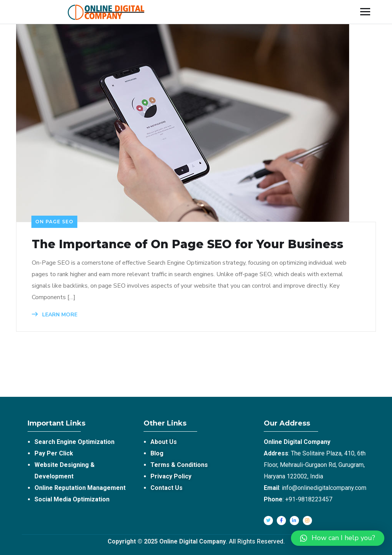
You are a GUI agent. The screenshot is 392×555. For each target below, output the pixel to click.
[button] (338, 538)
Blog (157, 453)
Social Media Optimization (72, 499)
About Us (164, 442)
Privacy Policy (171, 476)
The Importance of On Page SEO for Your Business (188, 244)
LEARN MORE (55, 315)
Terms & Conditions (179, 465)
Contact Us (167, 488)
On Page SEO (54, 222)
